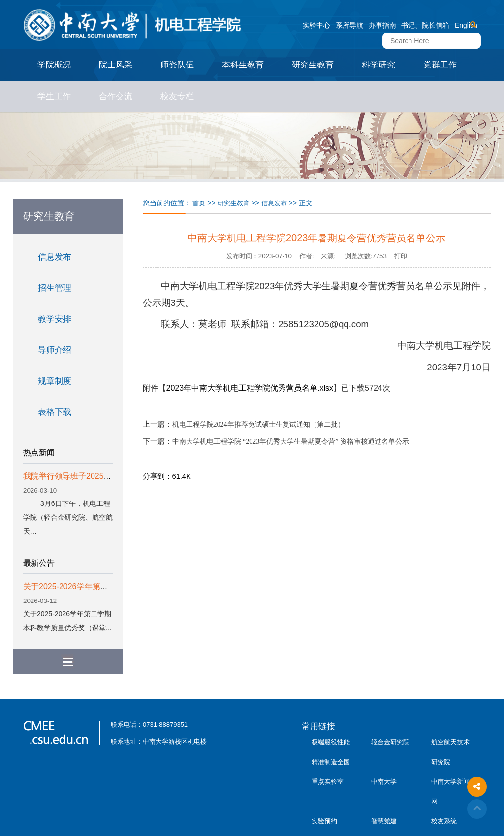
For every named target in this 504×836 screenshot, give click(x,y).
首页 (199, 203)
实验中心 (316, 25)
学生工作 (54, 96)
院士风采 (116, 65)
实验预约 (324, 821)
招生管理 (55, 288)
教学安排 (55, 319)
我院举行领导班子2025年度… (75, 476)
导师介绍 (55, 350)
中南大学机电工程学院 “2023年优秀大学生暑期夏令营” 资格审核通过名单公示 (291, 442)
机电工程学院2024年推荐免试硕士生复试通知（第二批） (258, 424)
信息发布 (55, 257)
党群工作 (440, 65)
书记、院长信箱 (425, 25)
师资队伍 (177, 65)
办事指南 (382, 25)
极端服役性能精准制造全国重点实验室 (331, 762)
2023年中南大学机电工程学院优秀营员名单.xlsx (250, 388)
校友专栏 (177, 96)
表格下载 (55, 412)
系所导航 (349, 25)
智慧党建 (384, 821)
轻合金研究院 (390, 742)
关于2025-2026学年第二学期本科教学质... (96, 586)
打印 (401, 256)
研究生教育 (313, 65)
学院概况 (54, 65)
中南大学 (384, 782)
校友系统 (444, 821)
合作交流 (116, 96)
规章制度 (55, 381)
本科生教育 (243, 65)
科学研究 (378, 65)
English (466, 25)
